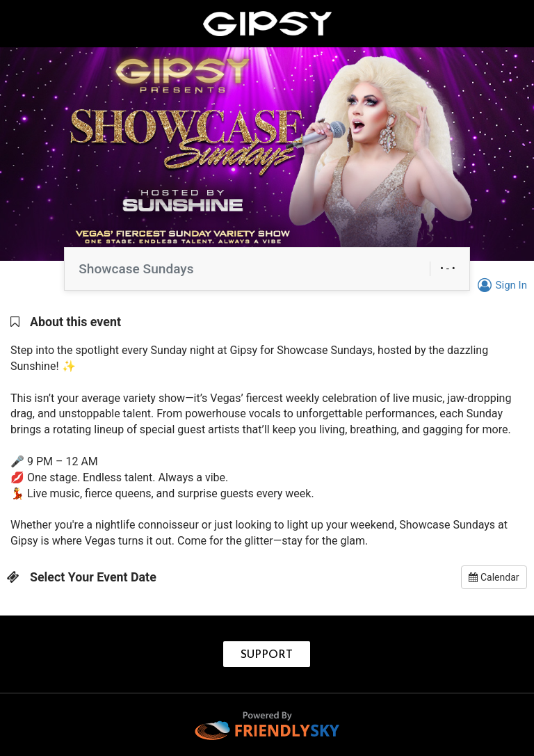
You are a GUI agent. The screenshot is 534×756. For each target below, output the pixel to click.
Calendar (494, 577)
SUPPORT (267, 655)
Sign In (500, 285)
